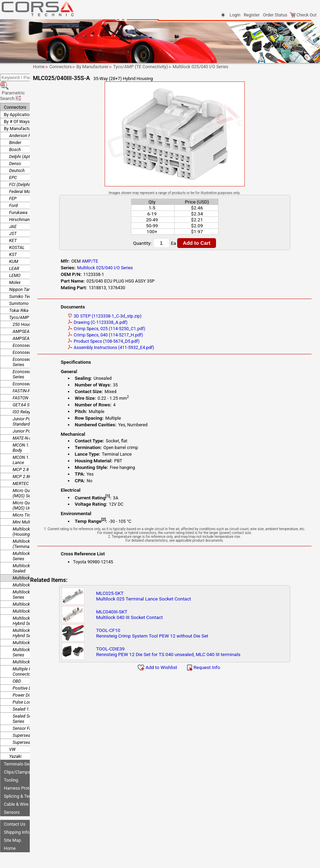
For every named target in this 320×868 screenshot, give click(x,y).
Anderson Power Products (34, 116)
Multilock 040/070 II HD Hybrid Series (35, 601)
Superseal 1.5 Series (32, 722)
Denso (15, 144)
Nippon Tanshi (23, 269)
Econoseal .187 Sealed (34, 325)
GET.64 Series (26, 385)
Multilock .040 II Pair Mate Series (37, 536)
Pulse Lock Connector (33, 682)
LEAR (14, 248)
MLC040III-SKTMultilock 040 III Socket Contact (162, 618)
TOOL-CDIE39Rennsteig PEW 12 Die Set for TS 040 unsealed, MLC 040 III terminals (200, 655)
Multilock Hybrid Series (34, 642)
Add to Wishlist (178, 671)
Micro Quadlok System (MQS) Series (34, 473)
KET (13, 220)
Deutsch (17, 151)
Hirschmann (21, 200)
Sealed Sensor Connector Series (36, 699)
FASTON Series (27, 378)
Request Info (224, 671)
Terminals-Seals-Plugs (25, 744)
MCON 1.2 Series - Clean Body (36, 428)
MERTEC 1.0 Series (31, 464)
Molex (15, 262)
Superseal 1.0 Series (32, 715)
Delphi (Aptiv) (22, 137)
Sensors (12, 792)
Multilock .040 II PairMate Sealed (37, 548)
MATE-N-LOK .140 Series (36, 418)
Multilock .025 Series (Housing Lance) (32, 512)
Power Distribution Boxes (36, 675)
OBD (17, 661)
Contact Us (15, 804)
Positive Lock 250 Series (36, 668)
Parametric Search (25, 78)
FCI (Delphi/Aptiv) (26, 165)
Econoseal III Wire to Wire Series (37, 354)
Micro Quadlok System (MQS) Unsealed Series (34, 485)
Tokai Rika (19, 290)
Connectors (15, 87)
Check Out (303, 15)
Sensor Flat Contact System (39, 708)
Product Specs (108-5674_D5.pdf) (141, 341)
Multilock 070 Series (32, 623)
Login (235, 15)
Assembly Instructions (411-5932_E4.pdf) (148, 347)
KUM (14, 241)
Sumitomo (19, 283)
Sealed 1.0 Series (29, 689)
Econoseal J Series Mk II (36, 364)
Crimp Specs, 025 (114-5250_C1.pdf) (143, 329)
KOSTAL (17, 227)
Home (10, 828)
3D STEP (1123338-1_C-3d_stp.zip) (142, 316)
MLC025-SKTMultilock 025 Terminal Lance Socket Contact (176, 600)
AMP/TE (127, 261)
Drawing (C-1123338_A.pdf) (134, 322)
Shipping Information (24, 812)
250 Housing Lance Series (37, 304)
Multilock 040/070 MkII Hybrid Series (34, 613)
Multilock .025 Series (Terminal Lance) (32, 524)
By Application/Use (22, 95)
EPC (13, 158)
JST (13, 214)
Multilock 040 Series (32, 584)
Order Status (275, 15)
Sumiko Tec (20, 276)
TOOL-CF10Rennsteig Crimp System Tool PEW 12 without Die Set (184, 637)
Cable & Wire (16, 784)
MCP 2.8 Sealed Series (34, 450)
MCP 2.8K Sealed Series (35, 457)
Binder (15, 123)
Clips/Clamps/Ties (22, 752)
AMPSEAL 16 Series (32, 311)
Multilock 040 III (28, 565)
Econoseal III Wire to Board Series (38, 342)
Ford (13, 186)
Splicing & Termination (26, 776)
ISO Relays (23, 392)
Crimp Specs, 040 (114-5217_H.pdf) (142, 335)
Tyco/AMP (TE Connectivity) (36, 297)
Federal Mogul (23, 172)
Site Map (12, 820)
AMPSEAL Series (29, 318)
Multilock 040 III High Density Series (40, 575)
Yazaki (15, 736)
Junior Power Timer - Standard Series (32, 401)
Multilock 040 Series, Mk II (37, 591)
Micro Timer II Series (32, 495)
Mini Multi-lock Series (33, 502)
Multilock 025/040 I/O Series (40, 558)
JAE (13, 207)
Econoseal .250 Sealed (34, 332)
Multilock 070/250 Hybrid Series (37, 632)
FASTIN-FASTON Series (34, 371)
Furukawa (18, 193)
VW (12, 729)
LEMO (15, 255)
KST (13, 234)
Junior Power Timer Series (37, 411)
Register (252, 15)
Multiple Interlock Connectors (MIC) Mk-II (34, 652)
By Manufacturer (20, 109)
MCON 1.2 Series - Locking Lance (38, 440)
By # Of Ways (17, 102)
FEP (13, 179)
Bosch (15, 130)
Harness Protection (23, 768)
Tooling (11, 760)
